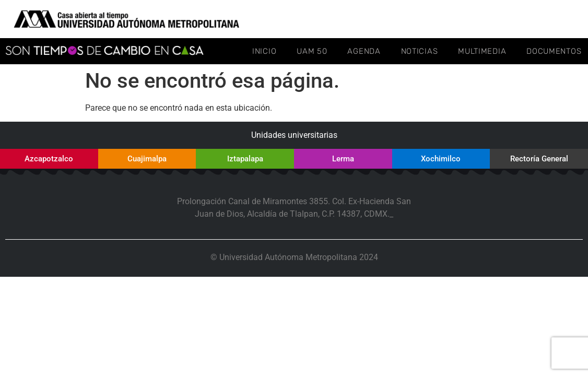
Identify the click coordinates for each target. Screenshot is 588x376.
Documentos (554, 51)
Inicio (264, 51)
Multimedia (482, 51)
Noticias (420, 51)
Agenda (364, 51)
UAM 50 (312, 51)
